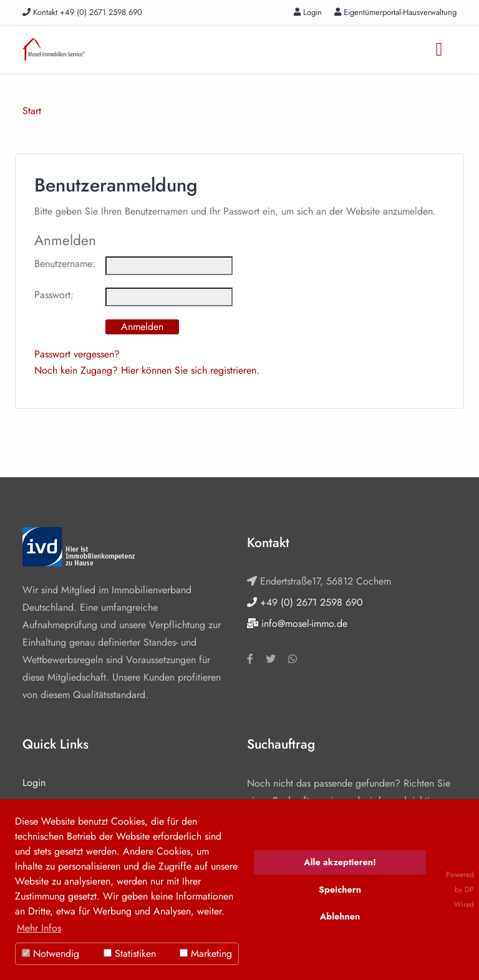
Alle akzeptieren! (340, 862)
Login (308, 12)
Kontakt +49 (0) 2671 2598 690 (82, 12)
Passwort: (54, 295)
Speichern (340, 890)
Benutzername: (65, 264)
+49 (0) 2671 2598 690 (305, 602)
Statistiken (130, 953)
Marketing (206, 953)
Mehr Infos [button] (39, 928)
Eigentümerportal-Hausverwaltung (395, 12)
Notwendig (51, 953)
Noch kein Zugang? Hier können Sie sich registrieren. (147, 370)
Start (32, 111)
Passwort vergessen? (77, 354)
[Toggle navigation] (439, 49)
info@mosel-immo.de (297, 623)
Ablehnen (340, 916)
